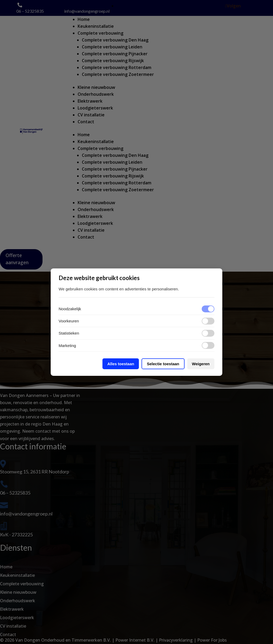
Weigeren (201, 364)
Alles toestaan (121, 364)
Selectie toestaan (163, 364)
